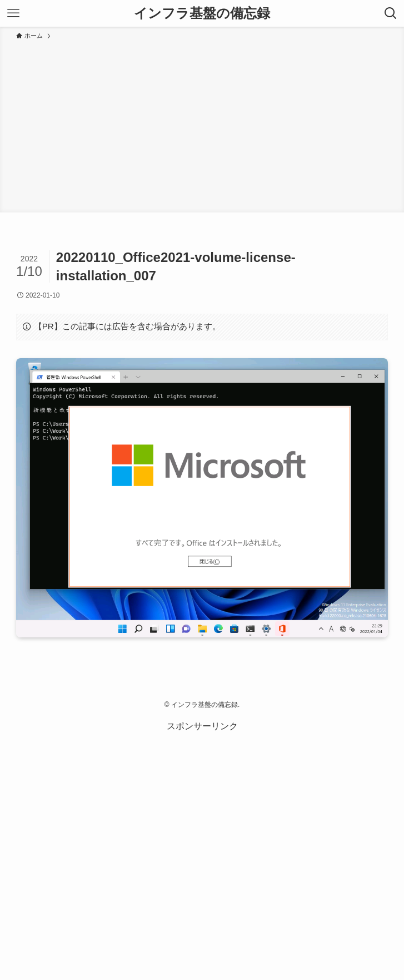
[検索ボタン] (391, 13)
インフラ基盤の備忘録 (202, 13)
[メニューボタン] (13, 13)
